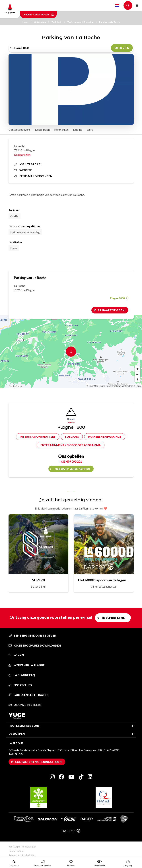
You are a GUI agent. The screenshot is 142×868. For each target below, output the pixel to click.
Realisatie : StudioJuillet (22, 855)
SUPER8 (38, 580)
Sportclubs (20, 685)
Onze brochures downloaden (35, 645)
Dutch (117, 5)
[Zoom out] (137, 374)
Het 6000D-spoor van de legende (104, 580)
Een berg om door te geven (32, 635)
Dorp (90, 130)
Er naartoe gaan (111, 310)
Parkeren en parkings (105, 437)
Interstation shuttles (38, 437)
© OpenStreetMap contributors (118, 386)
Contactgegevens (19, 130)
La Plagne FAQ (22, 675)
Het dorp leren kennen (72, 469)
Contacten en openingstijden (38, 762)
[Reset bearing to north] (137, 380)
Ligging (78, 130)
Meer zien (122, 48)
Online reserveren (38, 14)
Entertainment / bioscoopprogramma (71, 445)
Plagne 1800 (119, 298)
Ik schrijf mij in (114, 618)
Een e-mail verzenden (33, 176)
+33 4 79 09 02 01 (28, 164)
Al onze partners (25, 705)
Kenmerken (61, 130)
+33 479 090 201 (71, 461)
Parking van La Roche (110, 22)
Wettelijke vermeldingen (22, 846)
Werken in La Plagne (27, 665)
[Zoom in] (137, 369)
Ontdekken (42, 22)
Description (42, 130)
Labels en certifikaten (28, 695)
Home (27, 22)
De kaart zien (22, 155)
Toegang (72, 437)
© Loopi (137, 386)
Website (23, 170)
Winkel (17, 655)
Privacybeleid (16, 851)
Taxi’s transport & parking (82, 22)
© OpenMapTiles (95, 386)
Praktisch (58, 22)
